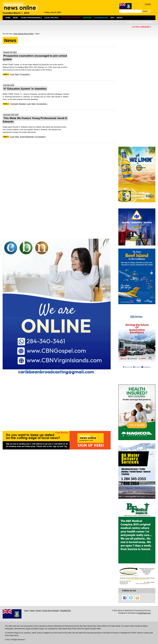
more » (6, 74)
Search (145, 11)
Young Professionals (31, 18)
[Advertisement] (59, 168)
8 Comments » (25, 74)
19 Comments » (42, 104)
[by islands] (147, 22)
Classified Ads (65, 610)
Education (23, 104)
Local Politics (51, 18)
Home (8, 18)
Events (38, 610)
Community (14, 104)
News (16, 18)
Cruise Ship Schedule (50, 610)
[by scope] (134, 22)
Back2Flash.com (144, 613)
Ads (112, 18)
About (120, 18)
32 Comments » (41, 137)
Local (12, 74)
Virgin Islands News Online (23, 34)
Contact (148, 4)
